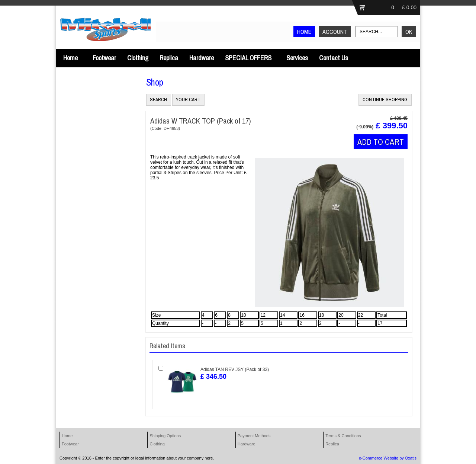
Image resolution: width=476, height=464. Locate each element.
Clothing (138, 58)
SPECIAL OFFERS (248, 58)
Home (70, 58)
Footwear (104, 58)
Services (297, 58)
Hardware (202, 58)
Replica (169, 58)
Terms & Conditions (343, 436)
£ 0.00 (409, 7)
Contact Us (334, 58)
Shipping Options (165, 436)
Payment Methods (254, 436)
